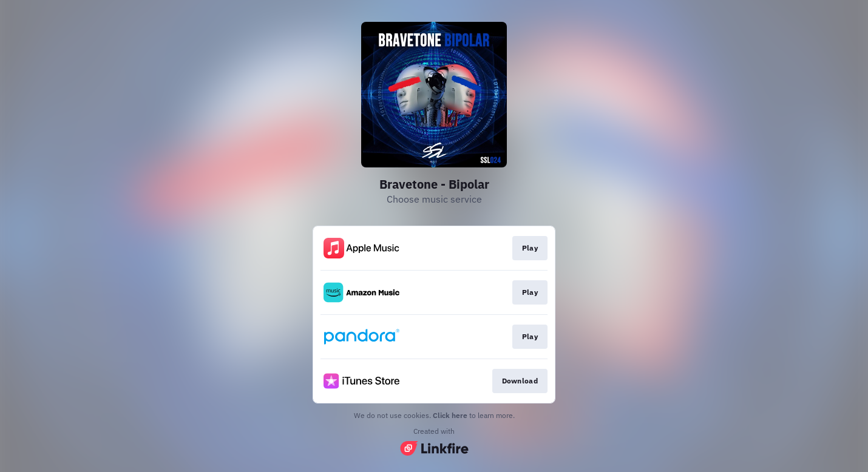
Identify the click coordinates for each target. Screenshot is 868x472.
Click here (450, 415)
